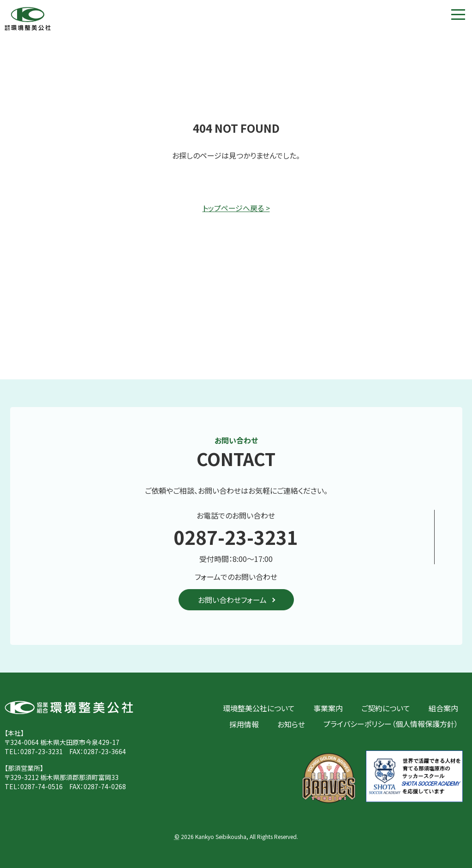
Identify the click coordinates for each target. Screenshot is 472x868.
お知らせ (291, 724)
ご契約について (386, 708)
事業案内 (328, 708)
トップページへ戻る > (236, 208)
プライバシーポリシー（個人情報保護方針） (391, 724)
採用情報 (244, 724)
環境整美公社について (259, 708)
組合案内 (443, 708)
